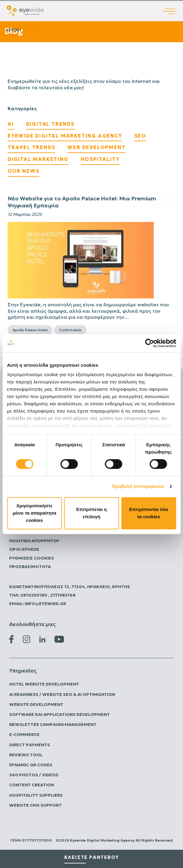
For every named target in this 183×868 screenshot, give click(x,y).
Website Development (36, 704)
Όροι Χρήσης (24, 549)
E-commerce (24, 734)
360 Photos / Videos (34, 775)
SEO (140, 136)
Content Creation (32, 785)
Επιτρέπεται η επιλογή (92, 513)
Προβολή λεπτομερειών (138, 487)
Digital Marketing (38, 159)
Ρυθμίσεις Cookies (32, 558)
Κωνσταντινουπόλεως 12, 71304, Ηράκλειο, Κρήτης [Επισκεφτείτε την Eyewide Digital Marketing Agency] (70, 587)
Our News (23, 171)
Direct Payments (30, 745)
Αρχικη (13, 30)
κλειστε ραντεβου (92, 857)
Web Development (96, 147)
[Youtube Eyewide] (59, 639)
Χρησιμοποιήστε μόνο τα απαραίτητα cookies (34, 513)
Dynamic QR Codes (31, 765)
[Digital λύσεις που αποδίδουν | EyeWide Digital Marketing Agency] (25, 10)
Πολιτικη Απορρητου (34, 541)
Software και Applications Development (60, 714)
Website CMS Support (35, 805)
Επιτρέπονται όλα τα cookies (148, 513)
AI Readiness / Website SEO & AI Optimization (62, 694)
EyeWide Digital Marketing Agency (65, 136)
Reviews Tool (26, 755)
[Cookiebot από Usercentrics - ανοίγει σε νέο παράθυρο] (149, 343)
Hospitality (100, 159)
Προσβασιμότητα (30, 567)
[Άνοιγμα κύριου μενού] (173, 7)
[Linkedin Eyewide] (42, 639)
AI (11, 124)
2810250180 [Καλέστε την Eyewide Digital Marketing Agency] (34, 595)
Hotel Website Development (44, 684)
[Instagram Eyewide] (26, 639)
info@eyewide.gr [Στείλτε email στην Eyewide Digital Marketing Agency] (45, 604)
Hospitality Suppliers (36, 795)
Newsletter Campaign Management (53, 724)
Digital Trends (50, 124)
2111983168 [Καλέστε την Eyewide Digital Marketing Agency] (63, 595)
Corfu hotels (70, 330)
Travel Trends (31, 147)
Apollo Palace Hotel (30, 330)
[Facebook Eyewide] (11, 639)
